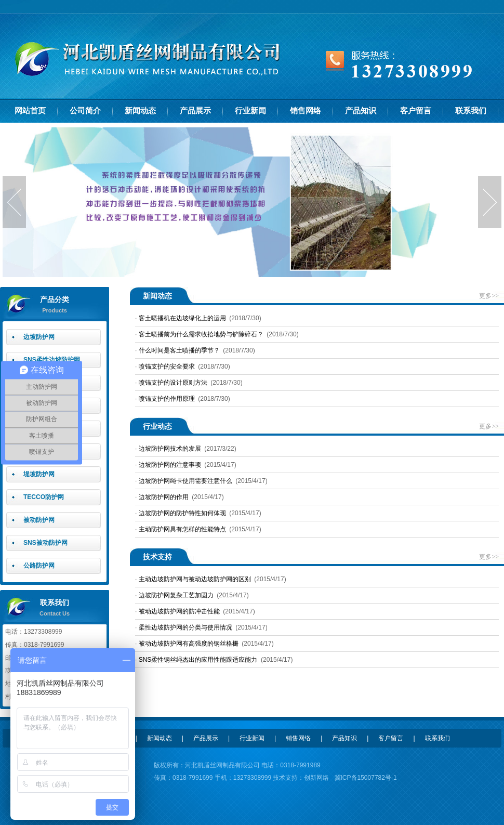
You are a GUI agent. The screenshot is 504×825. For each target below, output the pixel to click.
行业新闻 (250, 111)
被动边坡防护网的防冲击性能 (179, 611)
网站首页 (30, 111)
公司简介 (85, 111)
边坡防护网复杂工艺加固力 (176, 595)
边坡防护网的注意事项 (170, 465)
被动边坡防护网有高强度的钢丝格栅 (189, 644)
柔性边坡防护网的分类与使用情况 (185, 627)
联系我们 (471, 111)
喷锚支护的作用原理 (167, 399)
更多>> (489, 296)
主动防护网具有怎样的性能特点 (182, 529)
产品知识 (361, 111)
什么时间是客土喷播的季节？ (179, 350)
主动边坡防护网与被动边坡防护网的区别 (195, 579)
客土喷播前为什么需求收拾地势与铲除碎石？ (201, 334)
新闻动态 (140, 111)
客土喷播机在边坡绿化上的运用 (182, 318)
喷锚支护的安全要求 (167, 366)
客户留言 (416, 111)
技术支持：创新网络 (300, 778)
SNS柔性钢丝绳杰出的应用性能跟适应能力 (198, 660)
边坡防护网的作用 (164, 497)
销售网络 (306, 111)
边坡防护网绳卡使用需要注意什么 (185, 481)
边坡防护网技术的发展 (170, 449)
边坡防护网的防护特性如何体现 (182, 513)
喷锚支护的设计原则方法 (173, 383)
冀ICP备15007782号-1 (366, 778)
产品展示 (195, 111)
